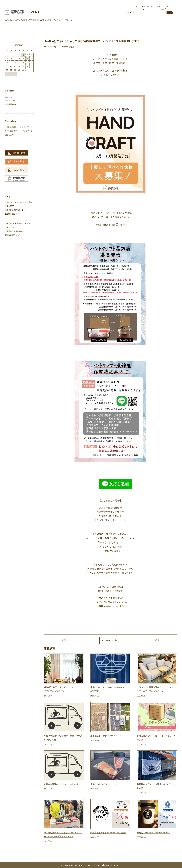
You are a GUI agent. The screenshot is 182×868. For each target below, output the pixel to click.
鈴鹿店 (72, 47)
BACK (64, 640)
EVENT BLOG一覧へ (110, 640)
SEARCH (130, 12)
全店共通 (8, 104)
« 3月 (11, 74)
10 (27, 59)
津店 (7, 97)
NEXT (157, 640)
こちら (121, 224)
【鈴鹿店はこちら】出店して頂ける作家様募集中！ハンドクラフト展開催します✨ (19, 131)
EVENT (36, 12)
